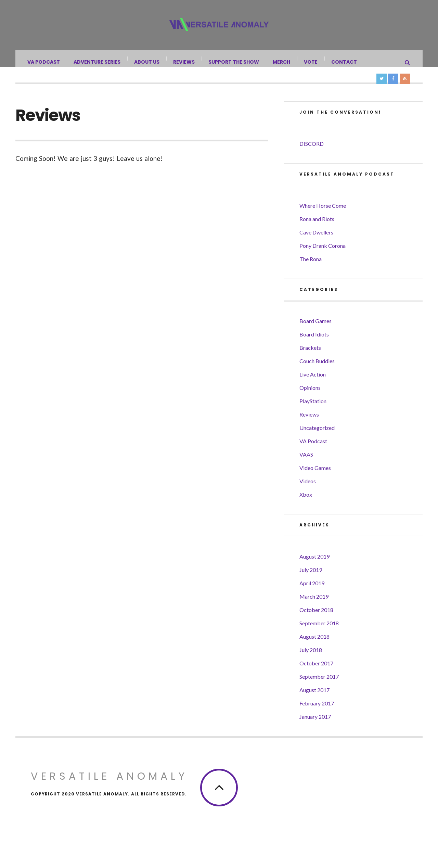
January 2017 (315, 729)
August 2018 (314, 649)
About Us (147, 62)
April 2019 (312, 596)
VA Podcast (44, 62)
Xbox (306, 507)
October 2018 (316, 622)
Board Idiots (314, 347)
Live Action (313, 387)
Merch (282, 62)
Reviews (184, 62)
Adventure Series (97, 62)
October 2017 (316, 676)
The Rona (311, 272)
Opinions (310, 400)
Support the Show (234, 62)
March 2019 (314, 609)
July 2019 (311, 582)
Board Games (315, 334)
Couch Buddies (317, 374)
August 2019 (314, 569)
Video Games (315, 480)
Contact (344, 62)
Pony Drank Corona (323, 258)
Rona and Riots (317, 232)
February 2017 (317, 716)
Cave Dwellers (316, 245)
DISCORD (312, 156)
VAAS (306, 467)
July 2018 (311, 662)
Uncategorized (317, 440)
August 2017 (314, 703)
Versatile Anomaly (109, 789)
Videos (308, 494)
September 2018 (319, 636)
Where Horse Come (323, 218)
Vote (311, 62)
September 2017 (319, 689)
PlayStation (313, 414)
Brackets (310, 360)
